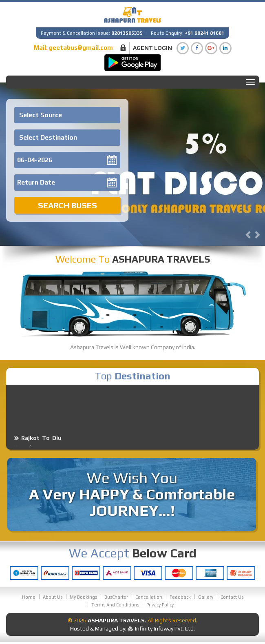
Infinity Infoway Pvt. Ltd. (165, 628)
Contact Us (232, 597)
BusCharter (116, 597)
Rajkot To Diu (41, 442)
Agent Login (152, 48)
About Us (53, 597)
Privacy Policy (160, 605)
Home (29, 597)
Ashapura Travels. (117, 620)
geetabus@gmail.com (81, 48)
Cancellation (149, 597)
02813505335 (127, 33)
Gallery (206, 597)
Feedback (180, 597)
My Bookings (83, 597)
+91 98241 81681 (204, 33)
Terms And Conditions (115, 605)
